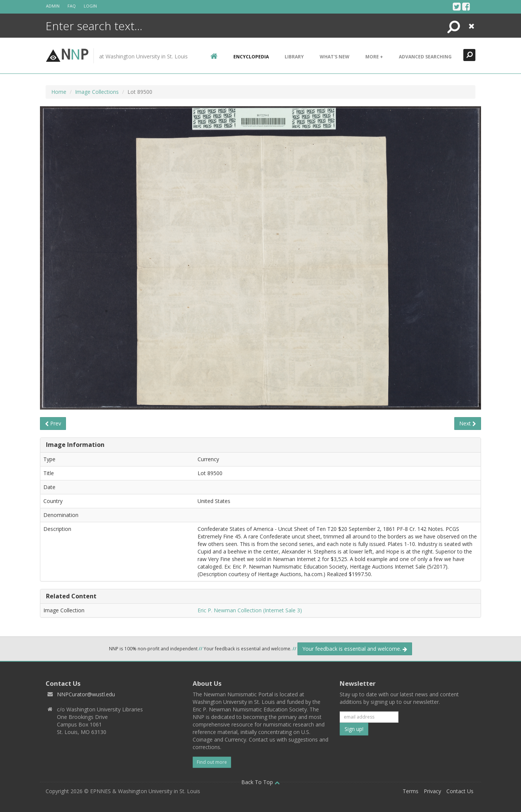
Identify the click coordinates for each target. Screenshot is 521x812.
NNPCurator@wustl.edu (86, 694)
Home (59, 92)
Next (468, 423)
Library (294, 57)
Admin (53, 6)
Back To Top (260, 782)
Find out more (212, 762)
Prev (53, 423)
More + (374, 57)
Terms (411, 791)
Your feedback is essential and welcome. (355, 649)
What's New (335, 57)
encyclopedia (251, 57)
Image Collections (97, 92)
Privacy (432, 791)
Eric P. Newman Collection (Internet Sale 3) (250, 610)
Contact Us (460, 791)
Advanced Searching (425, 57)
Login (90, 6)
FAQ (72, 6)
